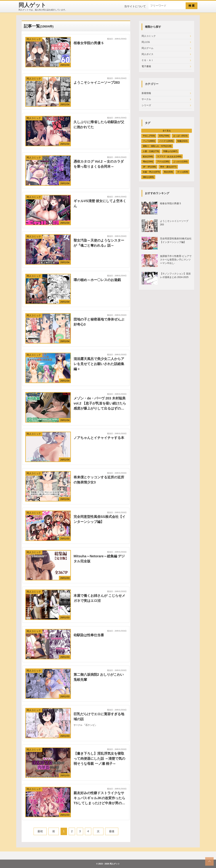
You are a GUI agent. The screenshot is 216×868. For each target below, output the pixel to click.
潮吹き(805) (148, 177)
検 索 (192, 6)
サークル (146, 99)
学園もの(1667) (170, 151)
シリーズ (146, 105)
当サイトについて (135, 6)
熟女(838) (168, 172)
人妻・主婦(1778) (151, 151)
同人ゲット (115, 864)
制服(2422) (182, 141)
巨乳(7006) (164, 136)
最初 (40, 831)
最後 (112, 831)
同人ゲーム (147, 48)
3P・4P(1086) (150, 167)
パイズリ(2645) (166, 141)
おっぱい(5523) (180, 136)
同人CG (146, 42)
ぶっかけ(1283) (180, 162)
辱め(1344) (148, 162)
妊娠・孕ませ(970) (151, 172)
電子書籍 (146, 66)
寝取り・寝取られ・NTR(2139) (157, 146)
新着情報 (146, 93)
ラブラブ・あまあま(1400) (169, 157)
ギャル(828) (183, 172)
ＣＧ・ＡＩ (147, 60)
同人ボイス (147, 54)
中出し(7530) (149, 136)
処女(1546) (148, 157)
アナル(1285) (163, 162)
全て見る (167, 131)
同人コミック (149, 36)
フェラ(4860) (149, 141)
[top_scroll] (209, 861)
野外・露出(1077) (168, 167)
